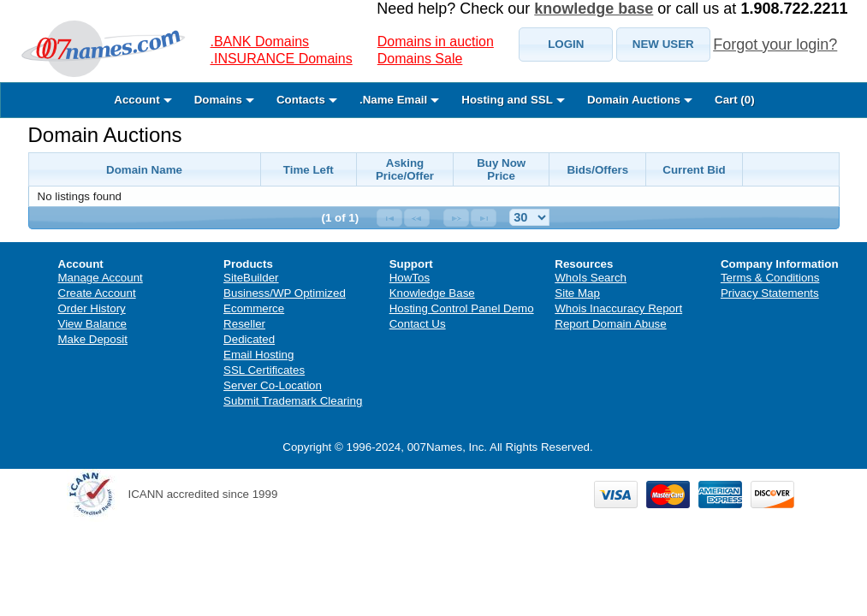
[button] (566, 44)
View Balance (93, 324)
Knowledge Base (432, 293)
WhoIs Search (591, 278)
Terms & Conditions (770, 278)
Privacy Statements (770, 293)
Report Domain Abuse (610, 324)
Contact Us (418, 324)
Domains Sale (420, 59)
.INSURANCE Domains (282, 59)
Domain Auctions (105, 135)
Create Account (97, 293)
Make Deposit (93, 339)
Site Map (577, 293)
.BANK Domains (260, 41)
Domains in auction (436, 41)
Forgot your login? (775, 44)
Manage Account (101, 278)
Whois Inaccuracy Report (618, 308)
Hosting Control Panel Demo (462, 308)
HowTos (410, 278)
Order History (92, 308)
